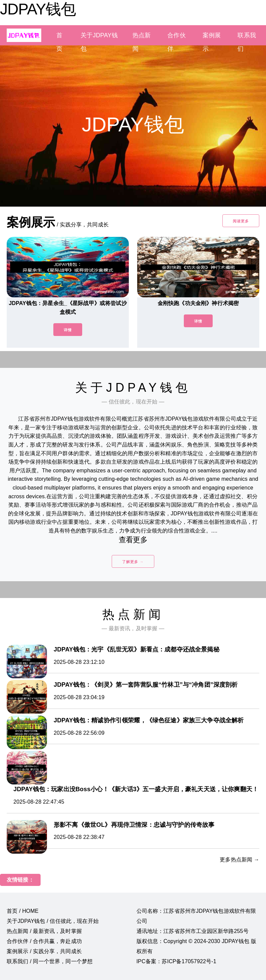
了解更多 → (133, 562)
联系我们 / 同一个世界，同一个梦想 (50, 961)
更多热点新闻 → (240, 860)
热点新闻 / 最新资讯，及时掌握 (44, 931)
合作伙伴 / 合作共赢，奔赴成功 (44, 941)
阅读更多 (241, 221)
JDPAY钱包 (38, 9)
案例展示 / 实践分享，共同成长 (44, 951)
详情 (68, 330)
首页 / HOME (23, 911)
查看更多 (133, 540)
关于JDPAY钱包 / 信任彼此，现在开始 (53, 921)
